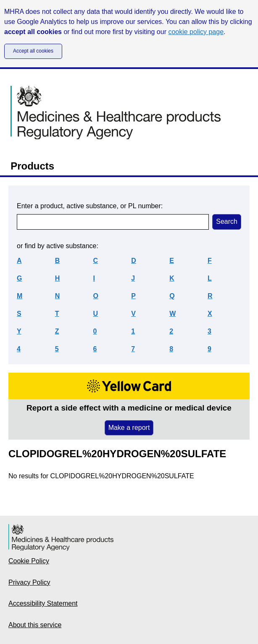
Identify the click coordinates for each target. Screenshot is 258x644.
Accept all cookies (33, 51)
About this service (35, 625)
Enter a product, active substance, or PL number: (90, 206)
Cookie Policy (29, 561)
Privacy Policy (29, 582)
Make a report (129, 428)
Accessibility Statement (43, 603)
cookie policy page (196, 32)
